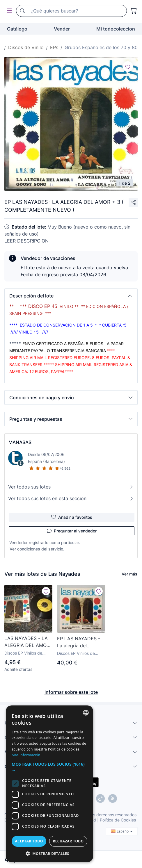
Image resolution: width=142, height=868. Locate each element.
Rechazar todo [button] (68, 841)
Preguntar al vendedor (72, 531)
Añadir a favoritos (72, 517)
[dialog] (49, 784)
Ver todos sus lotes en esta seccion (71, 498)
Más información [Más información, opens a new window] (26, 755)
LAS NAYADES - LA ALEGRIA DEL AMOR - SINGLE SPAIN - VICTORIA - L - (27, 642)
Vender (62, 29)
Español (122, 831)
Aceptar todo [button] (29, 841)
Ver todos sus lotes (71, 487)
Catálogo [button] (17, 29)
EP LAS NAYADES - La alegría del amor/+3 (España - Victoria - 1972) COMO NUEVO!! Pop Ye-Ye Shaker (79, 642)
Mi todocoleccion (116, 29)
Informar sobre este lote (71, 692)
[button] (71, 296)
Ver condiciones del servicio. (37, 549)
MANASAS (20, 442)
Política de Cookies (118, 820)
